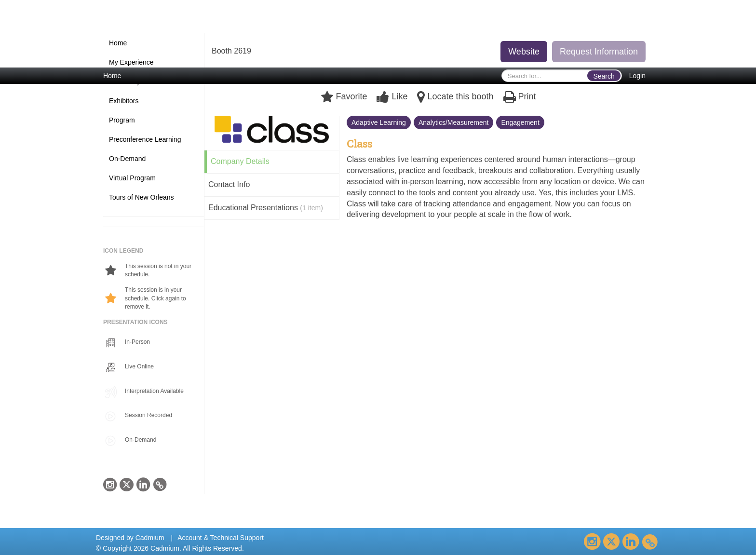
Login (637, 76)
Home (112, 76)
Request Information (599, 52)
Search (604, 76)
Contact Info (229, 184)
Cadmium (150, 538)
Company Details (240, 161)
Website (524, 52)
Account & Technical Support (221, 538)
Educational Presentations (266, 208)
